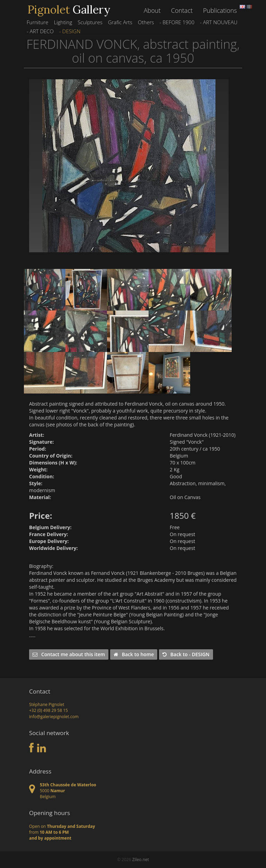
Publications (220, 10)
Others (146, 22)
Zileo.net (141, 860)
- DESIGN (70, 31)
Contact (182, 10)
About (152, 10)
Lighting (63, 22)
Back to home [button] (134, 654)
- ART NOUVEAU (219, 22)
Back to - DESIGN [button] (186, 654)
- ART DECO (40, 31)
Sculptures (90, 22)
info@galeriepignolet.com (54, 717)
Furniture (37, 22)
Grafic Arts (120, 22)
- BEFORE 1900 (177, 22)
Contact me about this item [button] (69, 654)
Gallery (69, 10)
